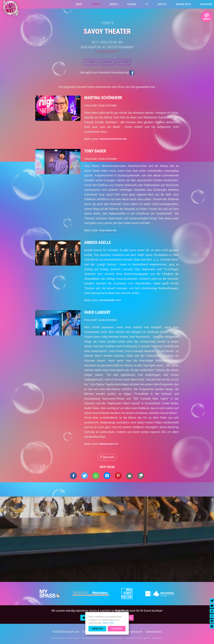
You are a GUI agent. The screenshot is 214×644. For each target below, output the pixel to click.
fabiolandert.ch (109, 444)
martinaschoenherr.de (113, 139)
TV (147, 4)
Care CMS (101, 638)
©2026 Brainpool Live (66, 632)
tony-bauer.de (108, 230)
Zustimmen (117, 629)
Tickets (96, 4)
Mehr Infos (108, 623)
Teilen (124, 62)
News (79, 4)
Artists (162, 4)
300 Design (74, 638)
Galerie (132, 4)
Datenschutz (153, 632)
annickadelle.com (110, 300)
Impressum (135, 632)
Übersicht (107, 457)
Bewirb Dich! (183, 4)
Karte (108, 62)
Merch (114, 4)
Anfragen (206, 4)
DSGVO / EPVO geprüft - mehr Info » (144, 638)
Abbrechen (97, 629)
